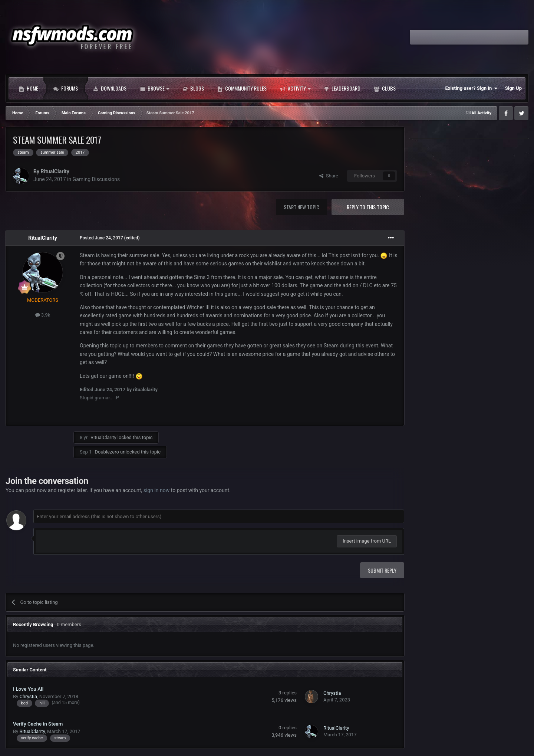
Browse (154, 88)
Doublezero (107, 452)
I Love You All (28, 689)
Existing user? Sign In (472, 88)
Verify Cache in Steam (38, 724)
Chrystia (28, 696)
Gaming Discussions (96, 179)
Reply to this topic (368, 207)
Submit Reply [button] (382, 570)
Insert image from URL (367, 541)
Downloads (110, 88)
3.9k (43, 315)
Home (29, 88)
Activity (295, 88)
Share (329, 176)
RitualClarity (55, 171)
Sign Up (513, 88)
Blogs (193, 88)
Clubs (385, 88)
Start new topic (301, 207)
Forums (66, 88)
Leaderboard (342, 88)
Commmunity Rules (242, 88)
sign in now (157, 490)
